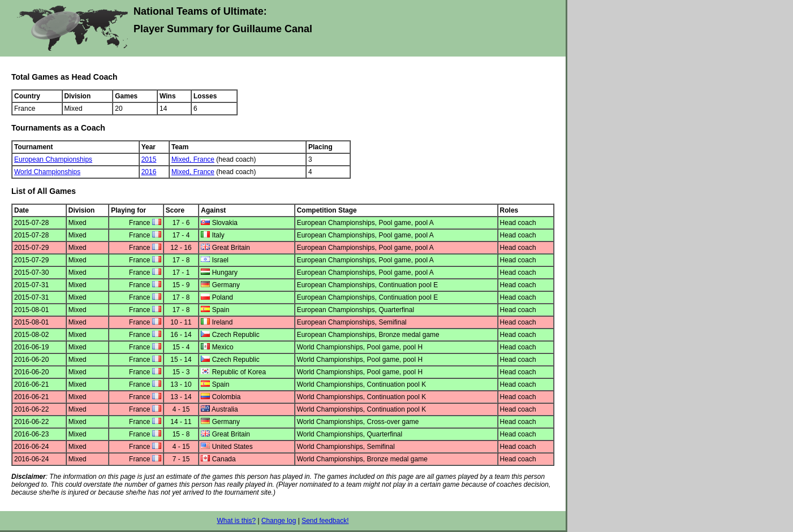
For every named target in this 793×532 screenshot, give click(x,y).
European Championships (53, 159)
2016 (149, 172)
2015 (149, 159)
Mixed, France (193, 159)
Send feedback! (325, 521)
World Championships (47, 172)
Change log (279, 521)
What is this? (236, 521)
